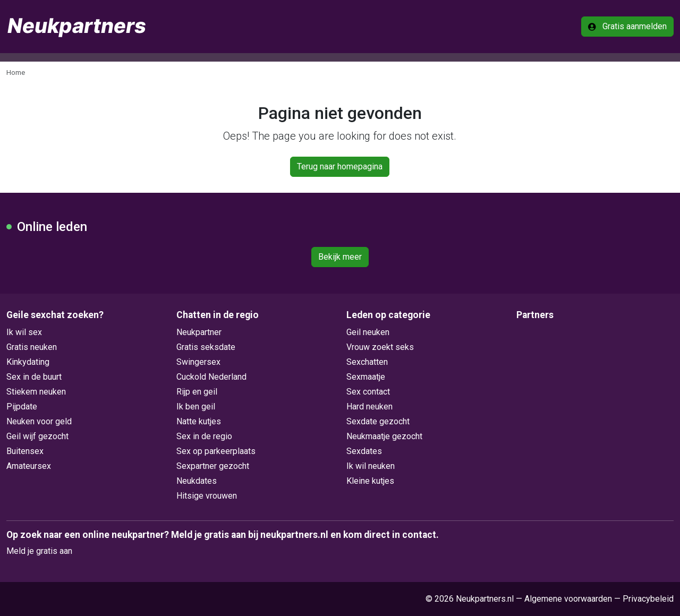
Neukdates (197, 481)
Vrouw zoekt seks (380, 347)
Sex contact (368, 392)
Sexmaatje (366, 377)
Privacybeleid (648, 599)
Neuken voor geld (39, 421)
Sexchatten (367, 362)
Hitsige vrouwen (207, 496)
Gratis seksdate (206, 347)
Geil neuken (368, 332)
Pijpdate (22, 407)
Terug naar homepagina (340, 166)
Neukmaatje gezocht (384, 436)
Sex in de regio (204, 436)
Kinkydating (28, 362)
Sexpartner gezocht (213, 466)
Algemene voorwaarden (568, 599)
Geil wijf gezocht (37, 436)
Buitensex (25, 451)
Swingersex (198, 362)
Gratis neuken (32, 347)
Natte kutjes (199, 421)
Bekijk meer (340, 257)
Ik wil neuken (371, 466)
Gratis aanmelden (627, 26)
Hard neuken (369, 407)
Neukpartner (199, 332)
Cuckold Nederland (211, 377)
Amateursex (29, 466)
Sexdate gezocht (378, 421)
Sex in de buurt (34, 377)
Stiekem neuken (36, 392)
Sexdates (364, 451)
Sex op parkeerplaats (216, 451)
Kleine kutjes (370, 481)
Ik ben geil (196, 407)
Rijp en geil (197, 392)
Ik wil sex (24, 332)
